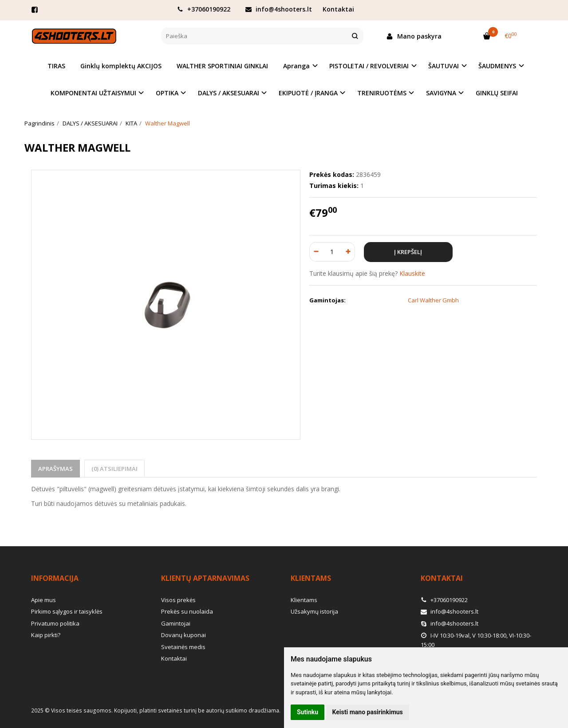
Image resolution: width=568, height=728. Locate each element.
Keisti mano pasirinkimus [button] (368, 712)
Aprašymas (55, 469)
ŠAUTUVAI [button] (444, 66)
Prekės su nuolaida (187, 611)
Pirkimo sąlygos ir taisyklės (67, 611)
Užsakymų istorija (314, 611)
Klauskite (412, 273)
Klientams (311, 578)
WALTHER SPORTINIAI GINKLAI (222, 66)
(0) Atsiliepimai (114, 469)
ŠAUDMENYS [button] (497, 66)
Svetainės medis (183, 647)
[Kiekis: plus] (349, 252)
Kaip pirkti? (46, 635)
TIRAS (56, 66)
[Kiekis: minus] (316, 252)
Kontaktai (338, 9)
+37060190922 (204, 9)
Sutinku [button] (308, 712)
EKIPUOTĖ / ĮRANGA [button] (308, 93)
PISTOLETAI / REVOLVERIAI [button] (369, 66)
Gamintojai (176, 623)
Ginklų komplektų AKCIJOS (121, 66)
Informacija (55, 578)
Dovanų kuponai (183, 635)
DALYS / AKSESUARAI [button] (229, 93)
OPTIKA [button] (167, 93)
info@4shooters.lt (279, 9)
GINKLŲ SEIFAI (497, 93)
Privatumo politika (55, 623)
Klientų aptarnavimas (205, 578)
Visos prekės (178, 600)
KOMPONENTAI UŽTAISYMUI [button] (93, 93)
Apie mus (43, 600)
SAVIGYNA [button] (441, 93)
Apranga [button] (296, 66)
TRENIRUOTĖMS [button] (382, 93)
